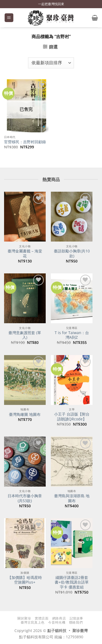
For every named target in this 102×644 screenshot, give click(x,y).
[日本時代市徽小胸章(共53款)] (25, 461)
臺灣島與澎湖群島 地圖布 (72, 498)
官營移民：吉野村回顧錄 (25, 142)
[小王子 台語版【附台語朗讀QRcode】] (72, 380)
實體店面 (42, 618)
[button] (9, 18)
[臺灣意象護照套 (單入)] (25, 298)
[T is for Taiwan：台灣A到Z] (72, 298)
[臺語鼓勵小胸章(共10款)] (72, 217)
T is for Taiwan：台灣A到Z (72, 335)
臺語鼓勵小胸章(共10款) (72, 253)
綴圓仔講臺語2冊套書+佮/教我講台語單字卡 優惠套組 (72, 582)
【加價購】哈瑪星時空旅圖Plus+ (25, 580)
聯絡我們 (76, 622)
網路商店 (59, 618)
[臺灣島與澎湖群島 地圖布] (72, 461)
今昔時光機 (57, 622)
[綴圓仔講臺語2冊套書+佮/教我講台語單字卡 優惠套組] (72, 543)
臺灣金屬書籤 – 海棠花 (25, 253)
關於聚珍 (24, 618)
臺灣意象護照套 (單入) (25, 335)
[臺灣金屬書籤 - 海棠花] (25, 217)
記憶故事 (76, 618)
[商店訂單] (51, 63)
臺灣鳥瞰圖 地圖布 (25, 414)
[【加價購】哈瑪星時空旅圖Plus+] (25, 543)
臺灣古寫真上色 (33, 622)
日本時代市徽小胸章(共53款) (25, 498)
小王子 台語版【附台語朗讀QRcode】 (72, 416)
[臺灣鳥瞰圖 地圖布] (25, 380)
